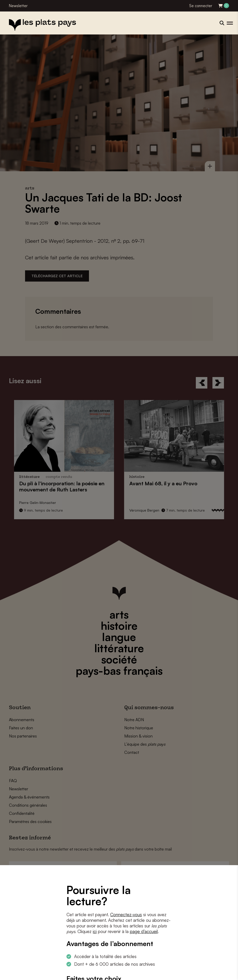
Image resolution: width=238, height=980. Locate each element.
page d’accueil (144, 931)
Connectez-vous (126, 915)
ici (95, 931)
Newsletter (18, 6)
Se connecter (201, 6)
